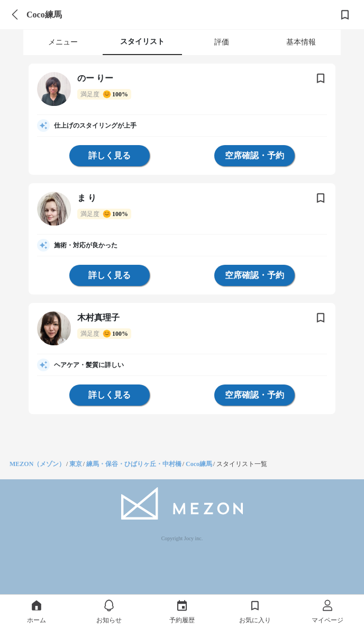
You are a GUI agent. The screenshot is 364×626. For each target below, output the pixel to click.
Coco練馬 (199, 464)
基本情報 (301, 42)
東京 (76, 464)
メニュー (63, 42)
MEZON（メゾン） (37, 464)
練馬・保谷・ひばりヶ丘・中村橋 (134, 464)
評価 (222, 42)
